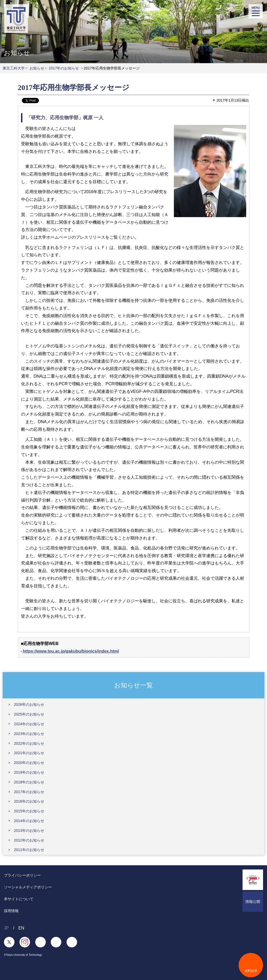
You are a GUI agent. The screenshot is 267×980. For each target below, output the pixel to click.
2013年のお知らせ (29, 831)
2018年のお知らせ (29, 782)
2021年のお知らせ (29, 753)
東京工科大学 (14, 68)
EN (21, 928)
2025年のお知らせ (29, 714)
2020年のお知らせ (29, 763)
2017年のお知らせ (64, 68)
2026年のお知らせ (29, 704)
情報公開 (253, 902)
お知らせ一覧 (133, 685)
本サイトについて (19, 899)
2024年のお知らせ (29, 724)
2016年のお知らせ (29, 801)
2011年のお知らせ (29, 850)
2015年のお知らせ (29, 811)
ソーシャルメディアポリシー (28, 887)
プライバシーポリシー (22, 875)
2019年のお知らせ (29, 772)
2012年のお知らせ (29, 840)
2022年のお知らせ (29, 743)
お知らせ (37, 68)
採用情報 (11, 911)
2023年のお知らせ (29, 734)
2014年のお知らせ (29, 821)
